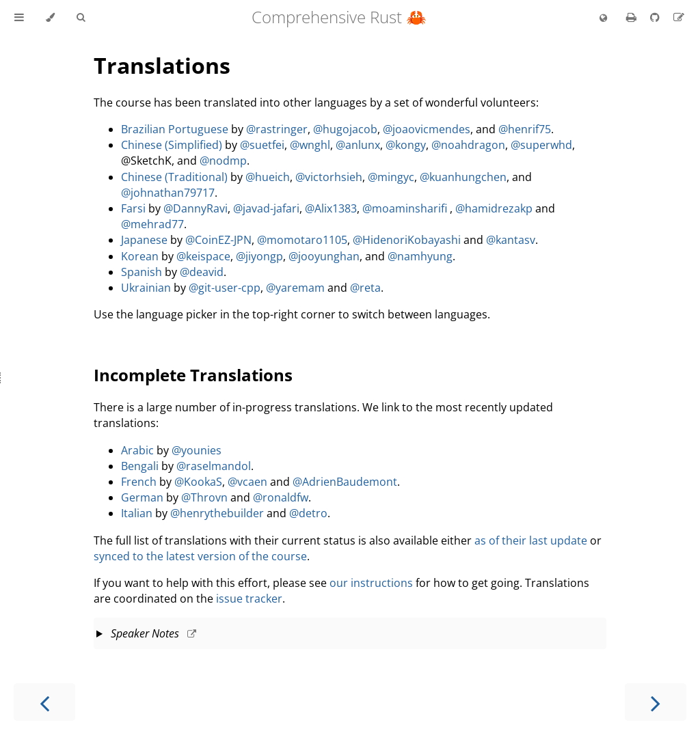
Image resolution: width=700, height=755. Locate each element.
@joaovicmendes (427, 129)
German (142, 497)
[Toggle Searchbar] (81, 18)
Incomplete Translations (193, 375)
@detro (308, 513)
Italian (137, 513)
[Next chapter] (656, 702)
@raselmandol (214, 466)
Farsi (133, 208)
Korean (140, 256)
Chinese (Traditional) (174, 177)
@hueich (268, 177)
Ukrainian (146, 288)
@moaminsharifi (405, 208)
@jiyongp (259, 256)
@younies (197, 450)
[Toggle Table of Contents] (19, 18)
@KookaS (198, 482)
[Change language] (603, 18)
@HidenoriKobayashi (407, 240)
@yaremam (295, 288)
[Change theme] (50, 18)
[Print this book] (633, 17)
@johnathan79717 (168, 193)
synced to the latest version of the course (200, 556)
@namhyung (420, 256)
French (139, 482)
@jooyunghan (324, 256)
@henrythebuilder (217, 513)
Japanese (144, 240)
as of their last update (531, 540)
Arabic (137, 450)
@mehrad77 (152, 224)
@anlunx (358, 145)
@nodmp (223, 161)
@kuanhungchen (463, 177)
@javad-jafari (266, 208)
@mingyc (391, 177)
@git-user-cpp (225, 288)
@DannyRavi (196, 208)
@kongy (406, 145)
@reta (365, 288)
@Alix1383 (331, 208)
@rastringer (277, 129)
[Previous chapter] (44, 702)
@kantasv (511, 240)
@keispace (203, 256)
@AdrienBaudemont (345, 482)
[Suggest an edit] (679, 17)
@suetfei (262, 145)
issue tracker (249, 599)
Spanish (142, 272)
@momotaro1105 (302, 240)
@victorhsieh (329, 177)
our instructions (371, 583)
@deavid (202, 272)
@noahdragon (468, 145)
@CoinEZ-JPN (218, 240)
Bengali (140, 466)
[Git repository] (656, 17)
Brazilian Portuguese (175, 129)
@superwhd (541, 145)
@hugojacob (345, 129)
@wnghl (310, 145)
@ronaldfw (281, 497)
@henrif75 (525, 129)
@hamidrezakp (494, 208)
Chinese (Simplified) (172, 145)
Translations (162, 65)
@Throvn (204, 497)
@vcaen (247, 482)
